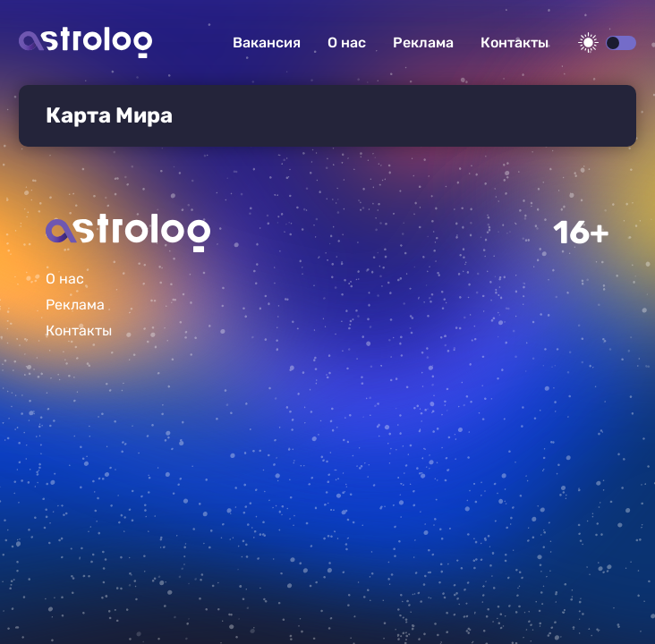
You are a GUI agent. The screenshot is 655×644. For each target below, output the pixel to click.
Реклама (423, 42)
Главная (128, 233)
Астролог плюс (85, 42)
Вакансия (267, 42)
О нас (347, 42)
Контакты (515, 42)
